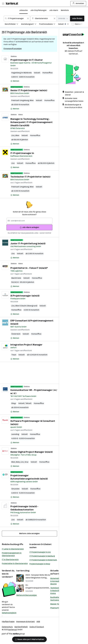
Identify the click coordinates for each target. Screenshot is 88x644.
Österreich (16, 334)
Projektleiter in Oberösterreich (15, 563)
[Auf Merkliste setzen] (15, 81)
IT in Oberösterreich (10, 560)
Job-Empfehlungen (38, 10)
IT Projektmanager (15, 32)
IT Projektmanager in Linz (40, 552)
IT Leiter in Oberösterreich (13, 549)
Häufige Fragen (8, 622)
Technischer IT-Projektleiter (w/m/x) (30, 177)
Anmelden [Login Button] (78, 3)
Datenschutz (7, 627)
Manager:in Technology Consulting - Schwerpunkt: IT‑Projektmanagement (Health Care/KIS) (32, 122)
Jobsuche (23, 10)
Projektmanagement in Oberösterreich (12, 554)
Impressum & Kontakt (26, 622)
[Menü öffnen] (3, 3)
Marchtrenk (16, 278)
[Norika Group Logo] (13, 634)
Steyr (14, 403)
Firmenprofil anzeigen (13, 49)
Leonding (15, 434)
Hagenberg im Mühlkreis (21, 73)
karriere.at (12, 630)
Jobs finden (77, 18)
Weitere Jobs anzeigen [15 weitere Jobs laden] (29, 533)
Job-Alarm (54, 10)
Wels (18, 462)
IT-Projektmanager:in (22, 153)
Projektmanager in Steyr (40, 564)
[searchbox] (29, 221)
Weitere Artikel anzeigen (27, 595)
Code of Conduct (37, 627)
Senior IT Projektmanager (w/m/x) (29, 90)
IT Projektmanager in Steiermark (43, 560)
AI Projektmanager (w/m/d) (25, 296)
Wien (32, 100)
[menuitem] (13, 24)
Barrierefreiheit (21, 627)
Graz (26, 462)
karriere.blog (23, 571)
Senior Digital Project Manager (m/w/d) (32, 452)
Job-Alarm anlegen (29, 227)
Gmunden (15, 489)
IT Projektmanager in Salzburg (42, 556)
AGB (38, 622)
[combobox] (17, 19)
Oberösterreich (39, 32)
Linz (13, 135)
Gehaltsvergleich (9, 613)
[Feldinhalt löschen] (28, 19)
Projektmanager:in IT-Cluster (27, 60)
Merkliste (65, 10)
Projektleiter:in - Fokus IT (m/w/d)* (29, 268)
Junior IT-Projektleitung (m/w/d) (28, 243)
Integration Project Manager (26, 345)
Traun (14, 355)
